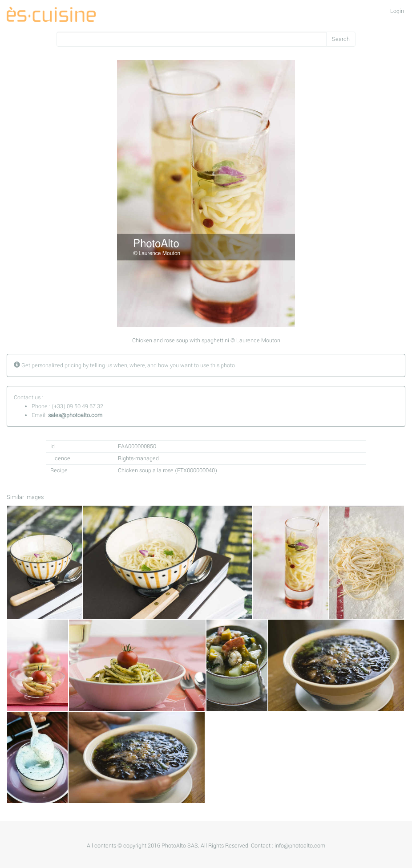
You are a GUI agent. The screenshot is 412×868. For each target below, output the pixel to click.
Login (397, 11)
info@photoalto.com (300, 846)
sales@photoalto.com (75, 415)
